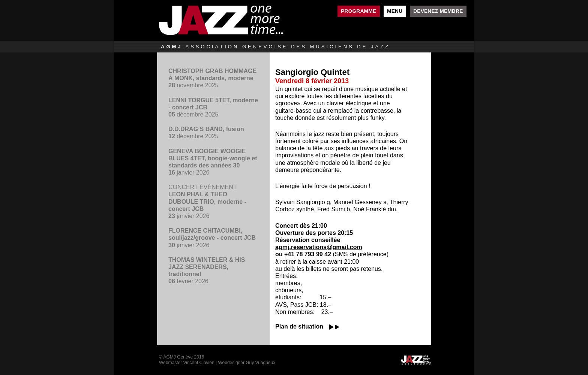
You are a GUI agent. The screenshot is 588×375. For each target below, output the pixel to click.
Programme (358, 11)
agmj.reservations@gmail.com (319, 247)
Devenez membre (438, 11)
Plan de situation (299, 326)
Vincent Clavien (199, 363)
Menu (395, 11)
